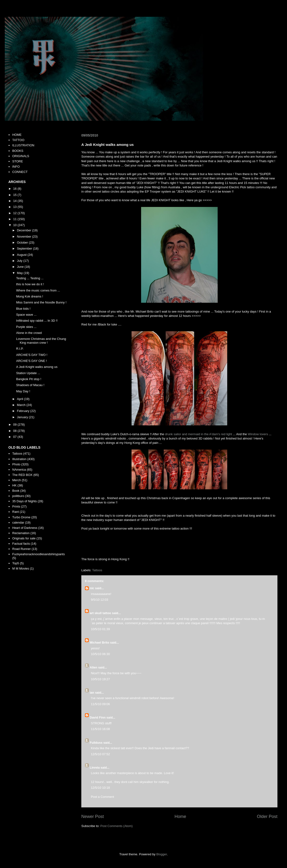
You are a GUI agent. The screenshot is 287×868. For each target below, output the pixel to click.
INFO (16, 167)
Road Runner (21, 549)
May (20, 273)
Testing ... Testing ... (30, 278)
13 (15, 207)
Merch (17, 480)
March (22, 405)
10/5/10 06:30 (100, 654)
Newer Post (93, 817)
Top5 (16, 563)
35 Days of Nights (25, 501)
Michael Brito (99, 642)
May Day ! (23, 391)
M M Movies (21, 568)
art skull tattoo (100, 613)
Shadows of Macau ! (30, 385)
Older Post (267, 817)
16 (15, 189)
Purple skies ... (26, 327)
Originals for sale (24, 538)
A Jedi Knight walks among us (37, 367)
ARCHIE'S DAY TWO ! (32, 355)
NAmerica (19, 470)
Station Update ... (28, 373)
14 (15, 201)
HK (14, 485)
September (25, 248)
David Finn (98, 717)
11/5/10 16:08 (100, 729)
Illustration (19, 459)
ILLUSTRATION (23, 145)
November (25, 237)
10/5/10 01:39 (100, 629)
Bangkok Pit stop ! (29, 379)
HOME (17, 135)
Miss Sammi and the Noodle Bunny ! (41, 302)
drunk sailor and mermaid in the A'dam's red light (199, 434)
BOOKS (18, 151)
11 (15, 219)
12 (15, 213)
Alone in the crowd (29, 333)
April (21, 399)
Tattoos (97, 570)
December (25, 230)
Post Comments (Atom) (117, 826)
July (20, 261)
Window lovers (258, 434)
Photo (16, 464)
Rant (15, 512)
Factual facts (21, 544)
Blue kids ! (23, 309)
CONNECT (20, 172)
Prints (16, 506)
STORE (18, 161)
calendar (18, 523)
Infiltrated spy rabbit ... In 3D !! (37, 321)
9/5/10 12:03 (99, 600)
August (22, 255)
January (23, 417)
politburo (18, 496)
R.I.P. (20, 349)
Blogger (162, 854)
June (21, 267)
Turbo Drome (21, 517)
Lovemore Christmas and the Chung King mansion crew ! (41, 341)
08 (15, 431)
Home (180, 817)
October (23, 243)
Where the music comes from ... (38, 290)
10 (15, 225)
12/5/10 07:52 (100, 754)
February (24, 411)
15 (15, 195)
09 (15, 425)
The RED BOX (22, 475)
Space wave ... (26, 315)
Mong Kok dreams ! (30, 296)
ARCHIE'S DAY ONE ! (31, 361)
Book (16, 491)
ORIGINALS (21, 156)
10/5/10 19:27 (100, 679)
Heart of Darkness (25, 528)
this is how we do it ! (30, 284)
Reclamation (21, 533)
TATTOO (18, 140)
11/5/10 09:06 (100, 704)
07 (15, 437)
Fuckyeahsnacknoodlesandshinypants (39, 554)
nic (92, 588)
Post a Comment (102, 797)
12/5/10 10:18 (100, 788)
